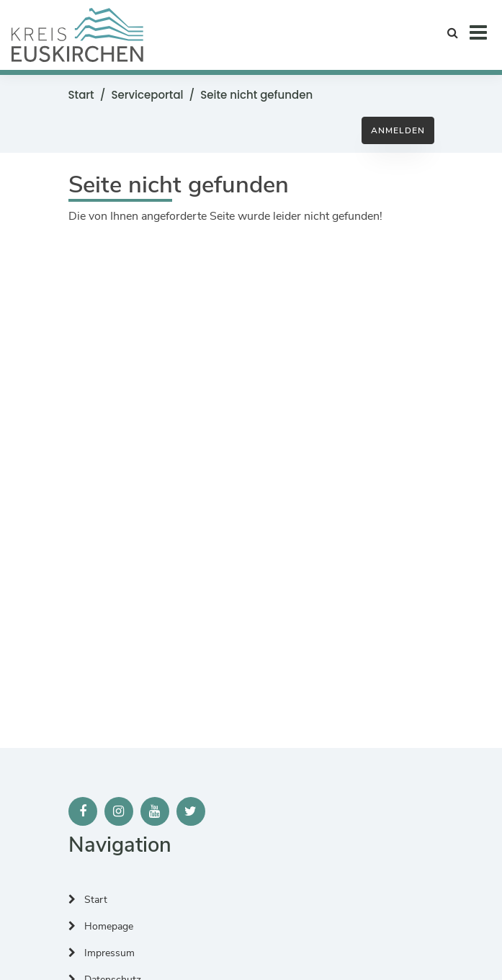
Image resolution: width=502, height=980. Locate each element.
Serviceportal (147, 95)
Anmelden (398, 130)
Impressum (102, 953)
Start (81, 95)
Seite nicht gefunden (256, 95)
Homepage (101, 926)
